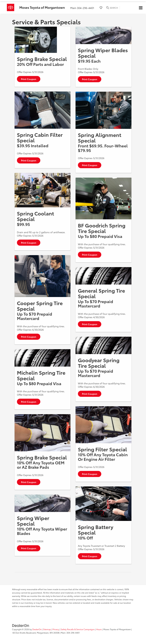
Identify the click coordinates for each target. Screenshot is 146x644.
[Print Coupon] (36, 40)
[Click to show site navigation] (141, 8)
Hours (99, 629)
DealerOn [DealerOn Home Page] (37, 629)
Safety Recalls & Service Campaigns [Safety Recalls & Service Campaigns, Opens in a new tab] (78, 629)
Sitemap (47, 629)
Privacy (56, 629)
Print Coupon (29, 79)
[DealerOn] (21, 625)
